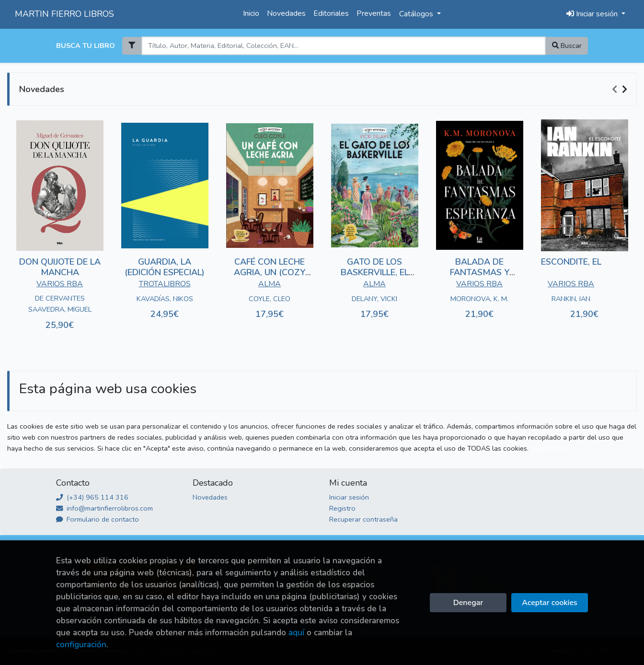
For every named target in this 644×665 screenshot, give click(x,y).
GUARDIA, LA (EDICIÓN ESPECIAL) (165, 267)
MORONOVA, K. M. (479, 299)
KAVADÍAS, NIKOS (165, 299)
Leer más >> (550, 448)
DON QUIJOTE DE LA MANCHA (60, 267)
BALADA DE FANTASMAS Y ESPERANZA (480, 272)
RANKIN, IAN (571, 299)
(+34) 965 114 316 (92, 497)
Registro (342, 508)
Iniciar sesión (349, 497)
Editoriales (331, 13)
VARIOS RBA (60, 284)
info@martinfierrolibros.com (104, 508)
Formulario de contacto (98, 519)
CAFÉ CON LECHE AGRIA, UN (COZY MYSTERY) (270, 272)
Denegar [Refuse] (468, 603)
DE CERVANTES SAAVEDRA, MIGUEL (60, 304)
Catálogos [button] (417, 14)
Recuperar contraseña (363, 519)
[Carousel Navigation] (621, 90)
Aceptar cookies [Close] (549, 603)
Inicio (251, 13)
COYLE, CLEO (270, 299)
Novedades (286, 13)
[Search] (343, 46)
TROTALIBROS (165, 284)
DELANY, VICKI (374, 299)
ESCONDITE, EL (571, 262)
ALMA (270, 284)
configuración (81, 645)
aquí (296, 633)
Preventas (374, 13)
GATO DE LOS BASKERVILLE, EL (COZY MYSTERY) (374, 272)
